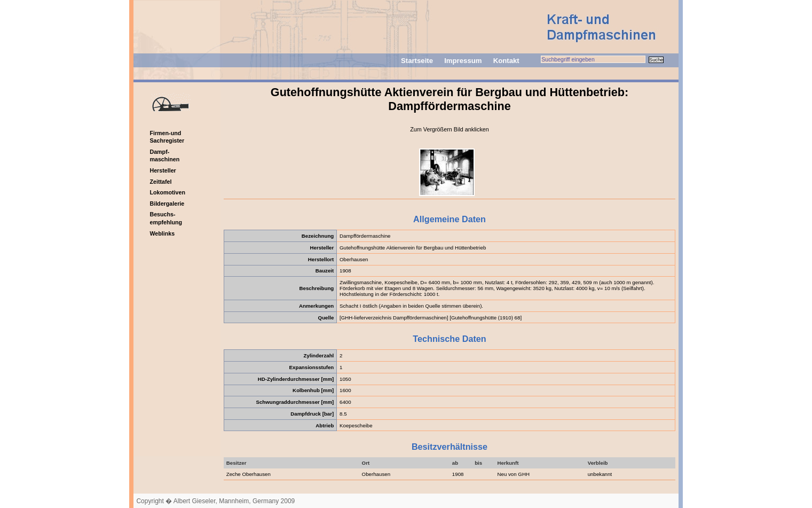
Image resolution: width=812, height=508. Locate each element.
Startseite (417, 61)
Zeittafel (160, 182)
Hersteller (163, 170)
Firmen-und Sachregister (167, 137)
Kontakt (506, 61)
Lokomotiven (167, 192)
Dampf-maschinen (164, 156)
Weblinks (162, 233)
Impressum (463, 61)
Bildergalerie (167, 204)
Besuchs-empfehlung (166, 218)
